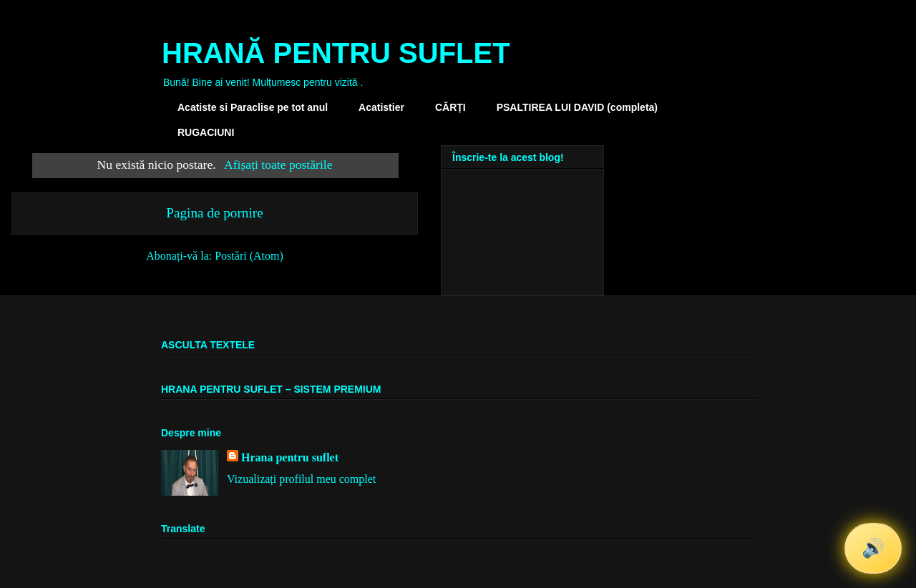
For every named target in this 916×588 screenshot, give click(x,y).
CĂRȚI (450, 107)
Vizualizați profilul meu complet (301, 479)
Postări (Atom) (249, 256)
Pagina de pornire (214, 213)
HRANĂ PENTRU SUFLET (336, 53)
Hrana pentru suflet (290, 457)
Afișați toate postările (278, 165)
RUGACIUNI (206, 132)
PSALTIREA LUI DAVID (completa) (577, 107)
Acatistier (381, 107)
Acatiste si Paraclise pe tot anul (253, 107)
